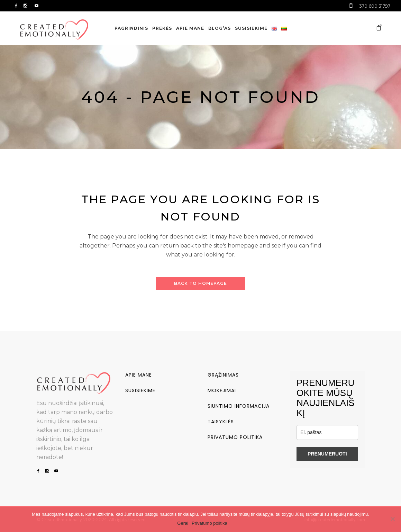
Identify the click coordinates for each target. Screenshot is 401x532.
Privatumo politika (235, 437)
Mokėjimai (222, 390)
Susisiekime (140, 390)
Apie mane (139, 375)
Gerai (183, 523)
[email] (327, 432)
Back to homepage (200, 283)
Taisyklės (221, 422)
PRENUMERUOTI (327, 454)
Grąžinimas (223, 375)
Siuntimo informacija (239, 406)
